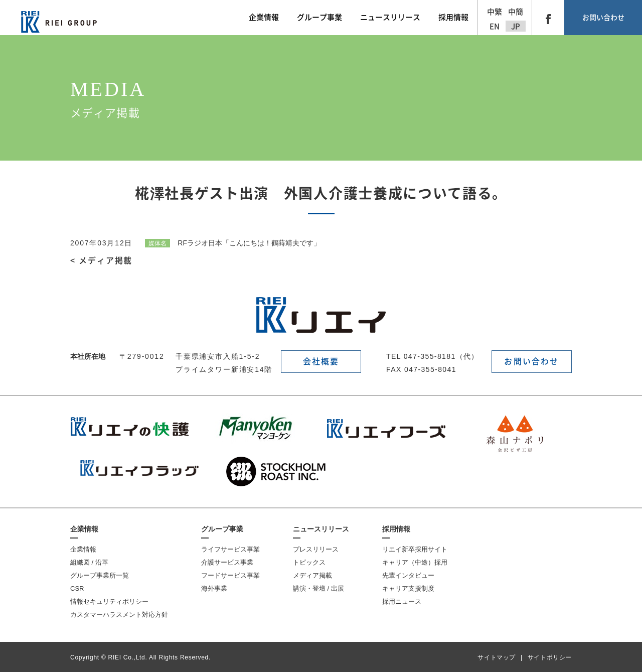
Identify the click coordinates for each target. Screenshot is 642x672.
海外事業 (214, 588)
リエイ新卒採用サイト (415, 549)
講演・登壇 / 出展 (318, 588)
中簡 (516, 12)
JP (516, 26)
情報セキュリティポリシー (109, 601)
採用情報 (396, 529)
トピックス (309, 562)
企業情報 (84, 529)
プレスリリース (316, 549)
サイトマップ (497, 657)
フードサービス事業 (230, 575)
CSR (77, 588)
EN (495, 26)
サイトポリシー (550, 657)
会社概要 (321, 361)
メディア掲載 (312, 575)
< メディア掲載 (101, 260)
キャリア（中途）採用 (415, 562)
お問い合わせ (603, 18)
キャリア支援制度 (408, 588)
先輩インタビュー (408, 575)
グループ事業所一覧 (100, 575)
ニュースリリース (321, 529)
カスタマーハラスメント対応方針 (119, 615)
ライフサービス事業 (230, 549)
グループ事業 (222, 529)
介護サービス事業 (227, 562)
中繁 (495, 12)
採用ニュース (402, 601)
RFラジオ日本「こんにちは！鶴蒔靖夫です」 (233, 243)
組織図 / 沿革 (89, 562)
